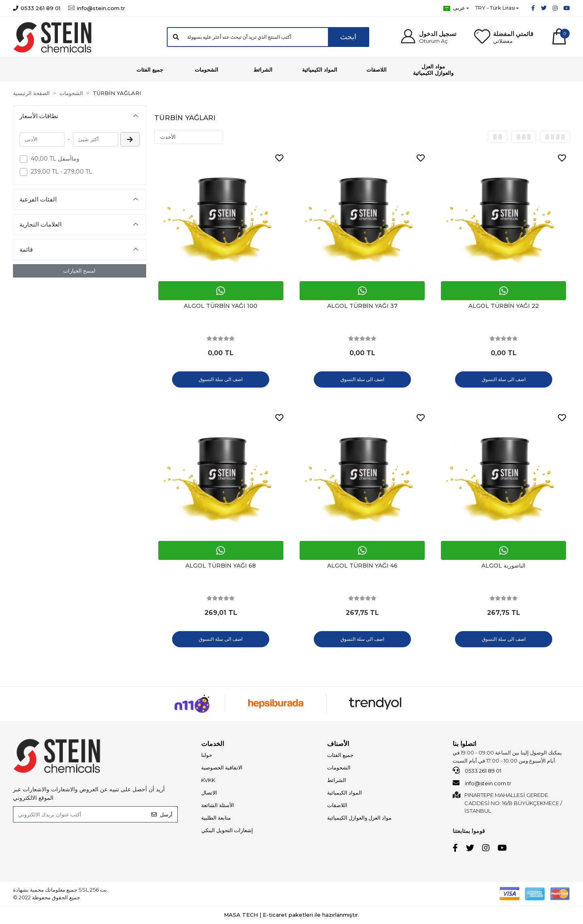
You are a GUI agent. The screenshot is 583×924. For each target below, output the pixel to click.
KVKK (208, 780)
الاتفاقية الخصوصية (222, 767)
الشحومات (339, 767)
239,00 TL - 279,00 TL (62, 172)
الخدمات (213, 744)
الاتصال (209, 793)
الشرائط (337, 780)
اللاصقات (337, 805)
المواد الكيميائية (345, 793)
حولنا (207, 755)
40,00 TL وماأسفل (55, 159)
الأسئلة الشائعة (218, 805)
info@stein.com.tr (482, 783)
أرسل (162, 814)
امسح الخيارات (79, 271)
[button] (428, 37)
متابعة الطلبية (216, 818)
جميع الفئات (340, 755)
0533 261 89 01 (477, 770)
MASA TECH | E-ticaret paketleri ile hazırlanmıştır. (291, 915)
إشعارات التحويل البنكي (227, 830)
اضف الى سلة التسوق (221, 379)
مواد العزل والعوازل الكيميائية (359, 818)
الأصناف (338, 744)
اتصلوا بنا (464, 744)
